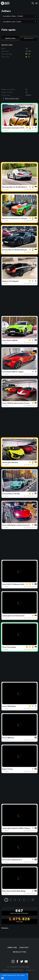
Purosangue (12, 647)
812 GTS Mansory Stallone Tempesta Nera (23, 584)
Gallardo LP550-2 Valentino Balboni (25, 828)
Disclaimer (19, 975)
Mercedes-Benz (8, 187)
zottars (6, 130)
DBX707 (15, 340)
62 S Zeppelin (14, 281)
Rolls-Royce (6, 891)
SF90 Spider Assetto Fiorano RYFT (20, 525)
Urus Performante (18, 616)
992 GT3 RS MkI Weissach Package (21, 250)
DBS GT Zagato (18, 372)
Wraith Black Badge (18, 891)
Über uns (12, 948)
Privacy (30, 970)
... (28, 900)
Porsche (5, 250)
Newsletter (20, 952)
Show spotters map (11, 99)
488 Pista (11, 738)
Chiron (10, 769)
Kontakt (24, 948)
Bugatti (5, 769)
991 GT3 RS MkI (14, 494)
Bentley (5, 218)
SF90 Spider (12, 706)
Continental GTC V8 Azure (18, 218)
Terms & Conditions (13, 970)
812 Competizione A (15, 860)
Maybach (5, 281)
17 (33, 900)
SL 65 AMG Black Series (22, 187)
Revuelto (15, 462)
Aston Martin (7, 340)
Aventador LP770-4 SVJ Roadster (23, 128)
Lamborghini (7, 128)
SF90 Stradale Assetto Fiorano (18, 403)
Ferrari (5, 403)
